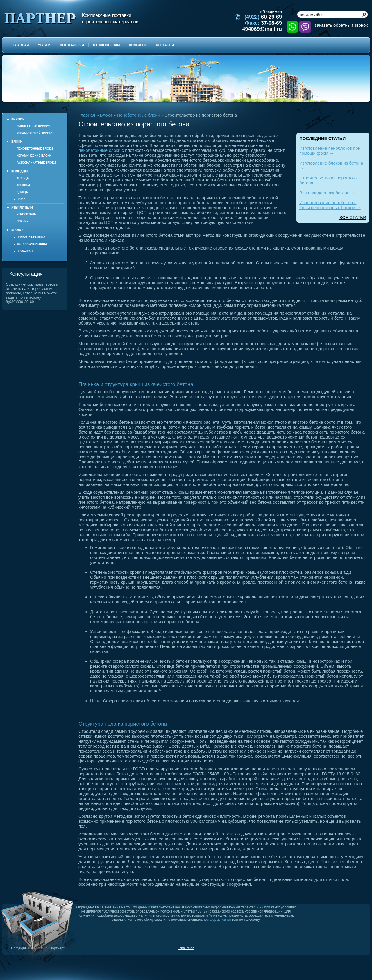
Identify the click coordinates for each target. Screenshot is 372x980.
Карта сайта (186, 948)
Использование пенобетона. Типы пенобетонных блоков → (330, 205)
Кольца (23, 178)
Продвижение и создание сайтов (354, 948)
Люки (21, 199)
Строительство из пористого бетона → (328, 180)
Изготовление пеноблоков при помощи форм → (330, 151)
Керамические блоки (34, 156)
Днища (22, 192)
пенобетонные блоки (99, 150)
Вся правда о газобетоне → (327, 193)
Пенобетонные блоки (35, 149)
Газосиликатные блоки (36, 163)
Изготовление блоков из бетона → (331, 165)
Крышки (23, 185)
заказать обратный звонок (341, 25)
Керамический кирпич (35, 133)
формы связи (220, 920)
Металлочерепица (32, 244)
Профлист (25, 251)
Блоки (106, 115)
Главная (87, 115)
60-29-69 (263, 17)
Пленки (23, 221)
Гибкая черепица (31, 237)
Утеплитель (26, 214)
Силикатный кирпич (33, 126)
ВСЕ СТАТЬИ (353, 217)
